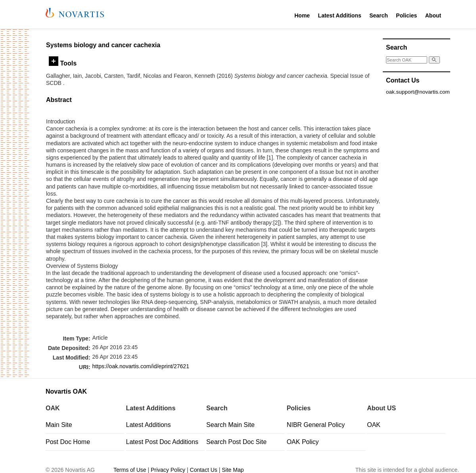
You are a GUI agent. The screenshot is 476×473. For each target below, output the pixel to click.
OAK (374, 425)
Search (379, 15)
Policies (406, 15)
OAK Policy (303, 442)
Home (302, 15)
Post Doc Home (68, 442)
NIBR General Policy (316, 425)
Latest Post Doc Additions (162, 442)
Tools (63, 63)
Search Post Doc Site (236, 442)
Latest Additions (340, 15)
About (433, 15)
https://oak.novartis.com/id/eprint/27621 (141, 366)
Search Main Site (230, 425)
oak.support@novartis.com (418, 92)
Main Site (59, 425)
